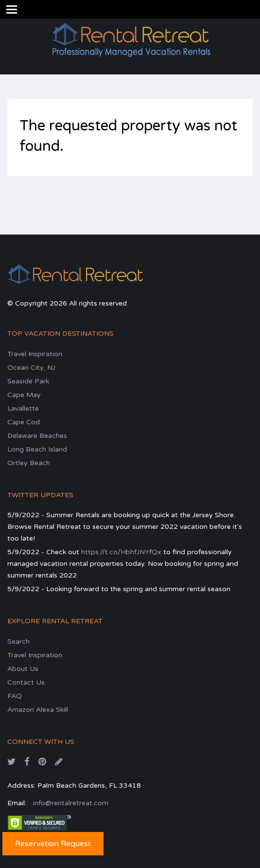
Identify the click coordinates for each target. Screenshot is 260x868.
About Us (23, 669)
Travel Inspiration (35, 354)
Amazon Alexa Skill (38, 710)
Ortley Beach (29, 463)
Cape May (24, 395)
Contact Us (26, 682)
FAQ (15, 696)
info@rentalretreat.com (71, 803)
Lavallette (23, 408)
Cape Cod (24, 422)
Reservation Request (53, 844)
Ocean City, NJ (31, 368)
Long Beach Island (37, 449)
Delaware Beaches (37, 436)
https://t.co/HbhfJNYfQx (121, 552)
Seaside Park (28, 381)
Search (18, 642)
